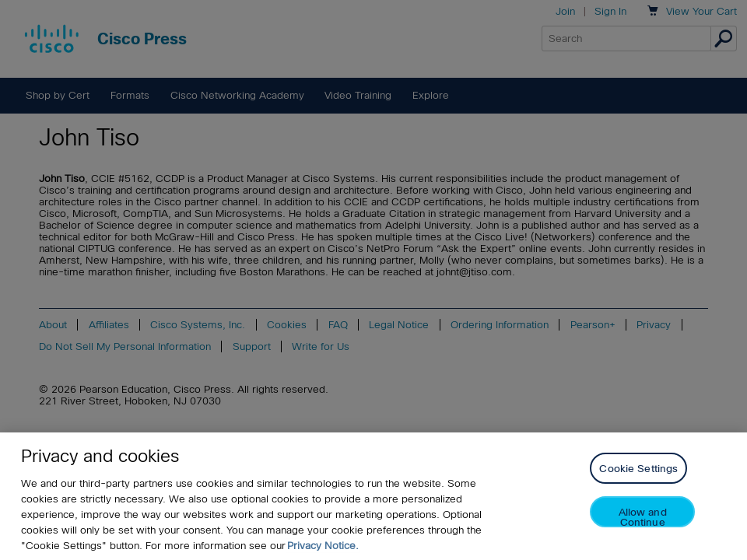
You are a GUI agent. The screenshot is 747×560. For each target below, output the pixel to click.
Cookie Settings (638, 469)
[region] (373, 496)
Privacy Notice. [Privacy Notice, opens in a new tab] (323, 546)
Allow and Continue (643, 517)
